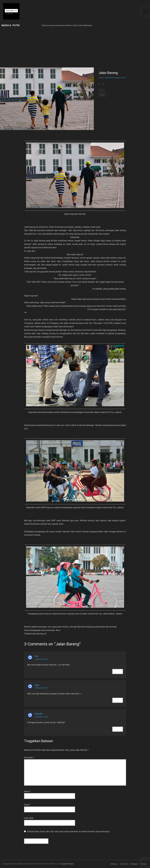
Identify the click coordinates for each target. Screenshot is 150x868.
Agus (37, 685)
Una (36, 656)
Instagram (134, 864)
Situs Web (29, 818)
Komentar (29, 758)
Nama (27, 791)
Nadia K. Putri (11, 25)
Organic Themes (68, 864)
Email (27, 805)
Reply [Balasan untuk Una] (118, 672)
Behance (114, 864)
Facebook (124, 864)
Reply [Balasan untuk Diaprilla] (118, 729)
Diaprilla (38, 714)
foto (102, 91)
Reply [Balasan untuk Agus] (118, 700)
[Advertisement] (47, 48)
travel (102, 95)
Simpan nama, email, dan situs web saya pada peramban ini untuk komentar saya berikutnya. (68, 831)
